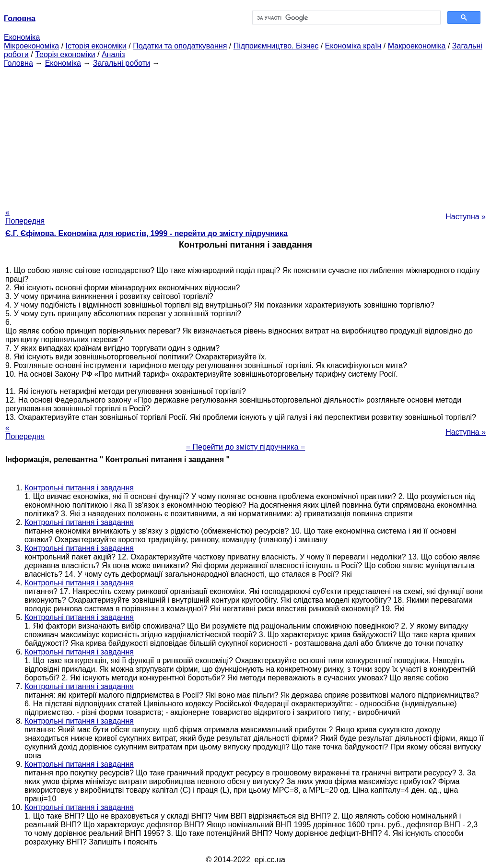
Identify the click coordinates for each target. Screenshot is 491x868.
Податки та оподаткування (180, 46)
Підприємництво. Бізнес (276, 46)
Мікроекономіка (31, 46)
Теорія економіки (65, 54)
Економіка (22, 37)
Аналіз (113, 54)
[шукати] (345, 18)
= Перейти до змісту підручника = (246, 447)
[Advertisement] (245, 135)
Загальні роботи (122, 63)
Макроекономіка (417, 46)
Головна (18, 63)
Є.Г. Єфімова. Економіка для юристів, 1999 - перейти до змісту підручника (146, 233)
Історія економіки (96, 46)
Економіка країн (353, 46)
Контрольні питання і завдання (79, 488)
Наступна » (466, 217)
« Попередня (25, 217)
